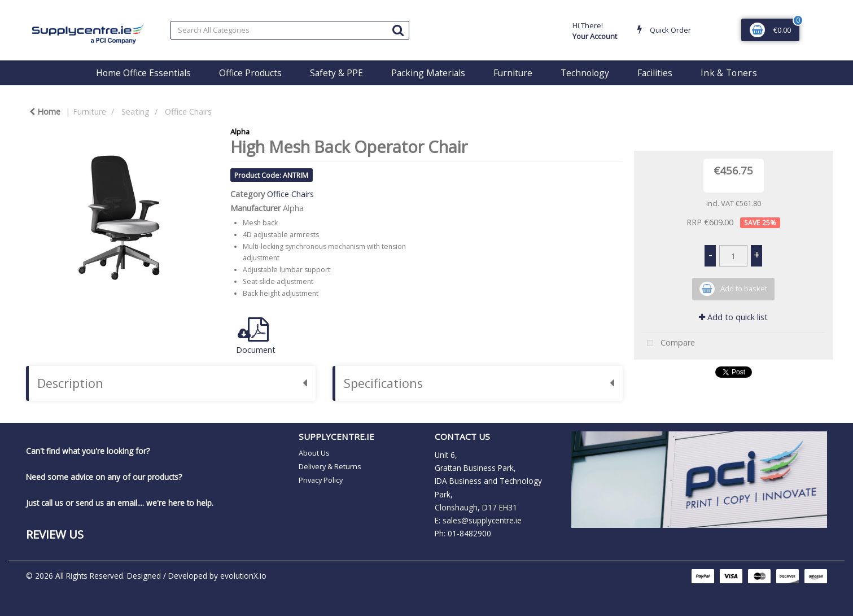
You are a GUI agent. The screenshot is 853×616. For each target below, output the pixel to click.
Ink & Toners (729, 73)
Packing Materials (428, 73)
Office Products (250, 73)
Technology (585, 73)
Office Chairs (188, 112)
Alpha (240, 132)
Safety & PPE (336, 73)
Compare (668, 344)
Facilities (655, 73)
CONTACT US (462, 436)
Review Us (55, 534)
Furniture (513, 73)
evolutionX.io (243, 576)
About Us (314, 453)
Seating (135, 112)
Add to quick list (733, 317)
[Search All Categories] (290, 30)
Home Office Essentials (143, 73)
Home (45, 112)
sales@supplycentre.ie (482, 520)
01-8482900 (469, 533)
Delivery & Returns (330, 466)
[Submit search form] (398, 30)
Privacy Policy (321, 480)
